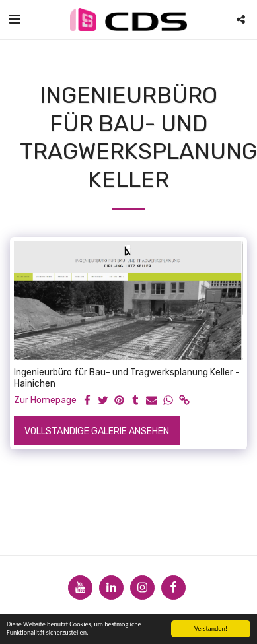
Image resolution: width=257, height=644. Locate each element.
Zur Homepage (45, 400)
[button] (15, 19)
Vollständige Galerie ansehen (97, 431)
